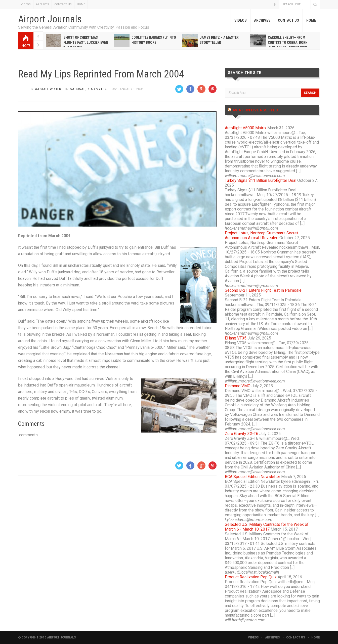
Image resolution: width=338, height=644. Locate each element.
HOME (81, 4)
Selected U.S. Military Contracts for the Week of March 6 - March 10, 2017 (267, 527)
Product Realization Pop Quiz (251, 577)
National (78, 89)
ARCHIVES (43, 4)
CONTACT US (63, 4)
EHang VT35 (236, 338)
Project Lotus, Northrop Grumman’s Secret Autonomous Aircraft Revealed (261, 235)
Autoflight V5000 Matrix (246, 128)
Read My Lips (97, 89)
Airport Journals (50, 19)
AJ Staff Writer (48, 89)
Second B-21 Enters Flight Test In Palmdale (263, 290)
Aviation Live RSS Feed (255, 110)
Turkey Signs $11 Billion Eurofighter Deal (261, 180)
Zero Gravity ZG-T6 (242, 434)
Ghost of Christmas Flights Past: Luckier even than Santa (86, 42)
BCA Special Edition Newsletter (252, 477)
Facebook (275, 4)
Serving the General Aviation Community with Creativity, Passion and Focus (84, 27)
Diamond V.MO (238, 386)
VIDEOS (26, 4)
